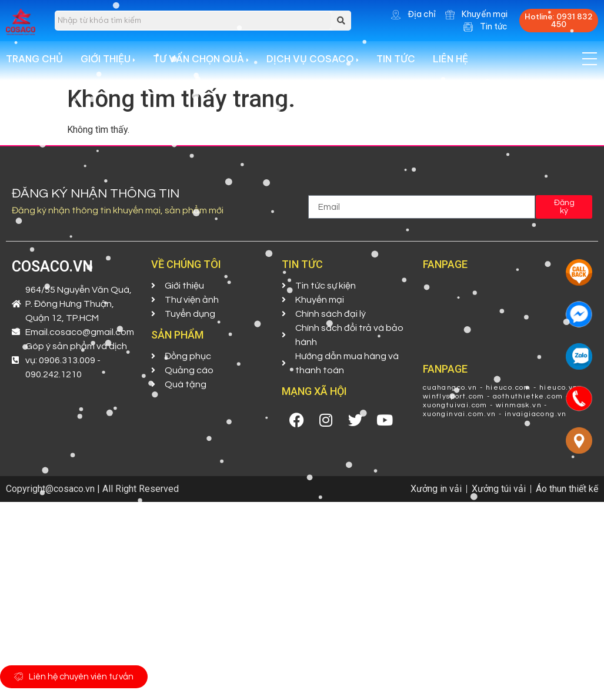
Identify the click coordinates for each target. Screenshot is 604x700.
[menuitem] (117, 63)
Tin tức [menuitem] (396, 63)
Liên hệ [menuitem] (451, 63)
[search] (193, 21)
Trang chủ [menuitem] (34, 63)
